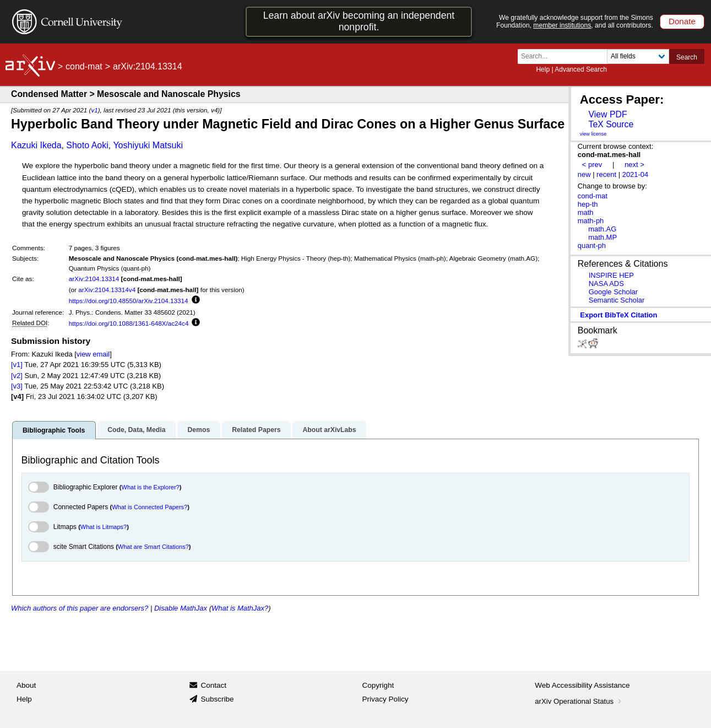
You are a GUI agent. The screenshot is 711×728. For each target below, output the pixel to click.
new (584, 174)
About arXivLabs (329, 430)
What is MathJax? (240, 608)
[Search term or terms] (566, 56)
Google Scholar (613, 292)
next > (634, 165)
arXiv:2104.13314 (94, 279)
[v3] (17, 386)
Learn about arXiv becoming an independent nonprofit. (359, 21)
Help (543, 69)
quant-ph (592, 246)
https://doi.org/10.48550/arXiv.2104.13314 (129, 301)
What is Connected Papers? (150, 507)
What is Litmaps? (104, 527)
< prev (592, 165)
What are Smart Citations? (153, 547)
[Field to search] (638, 56)
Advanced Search (581, 69)
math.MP (603, 237)
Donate (682, 21)
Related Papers (256, 430)
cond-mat (84, 66)
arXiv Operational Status (579, 701)
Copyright (378, 685)
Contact (213, 685)
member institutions (562, 25)
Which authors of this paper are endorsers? (80, 608)
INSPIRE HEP (611, 275)
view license (593, 134)
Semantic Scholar (617, 300)
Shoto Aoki (87, 145)
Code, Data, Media (136, 430)
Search (687, 57)
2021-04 (636, 174)
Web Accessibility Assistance (582, 685)
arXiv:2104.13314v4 (107, 290)
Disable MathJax (181, 608)
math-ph (591, 221)
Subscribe (217, 699)
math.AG (602, 229)
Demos (199, 430)
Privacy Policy (386, 699)
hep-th (588, 204)
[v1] (17, 365)
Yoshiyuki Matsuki (148, 145)
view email (93, 354)
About (26, 685)
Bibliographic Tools (54, 430)
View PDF (607, 114)
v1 (94, 110)
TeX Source (611, 124)
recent (606, 174)
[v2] (17, 376)
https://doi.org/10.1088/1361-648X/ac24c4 (129, 323)
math (586, 212)
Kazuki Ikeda (36, 145)
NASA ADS (606, 284)
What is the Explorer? (151, 487)
